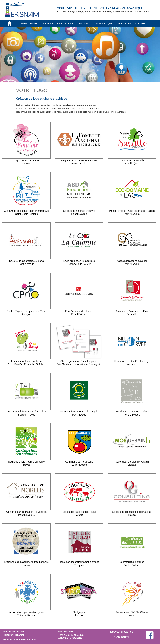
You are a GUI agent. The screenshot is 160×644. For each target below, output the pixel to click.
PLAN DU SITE (121, 637)
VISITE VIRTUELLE (52, 24)
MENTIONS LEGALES (121, 632)
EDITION (83, 24)
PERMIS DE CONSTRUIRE (131, 24)
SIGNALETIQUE (104, 24)
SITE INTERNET (29, 24)
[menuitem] (31, 24)
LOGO (69, 24)
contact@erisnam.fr (14, 635)
